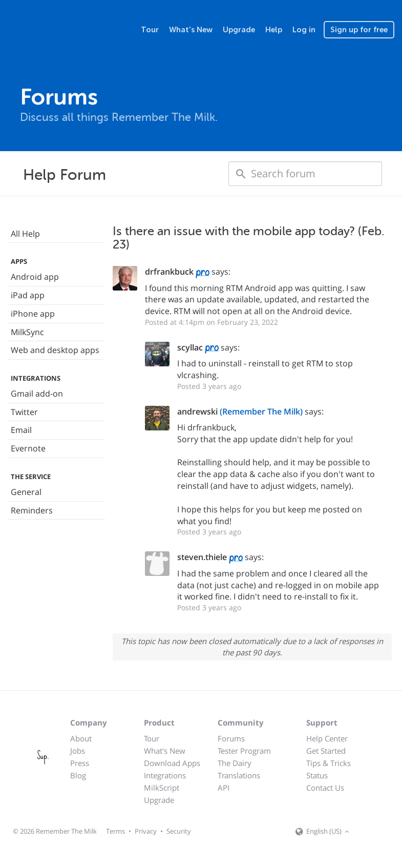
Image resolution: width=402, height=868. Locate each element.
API (224, 788)
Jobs (78, 751)
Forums (231, 738)
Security (179, 831)
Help (274, 30)
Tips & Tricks (329, 763)
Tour (150, 30)
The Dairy (235, 763)
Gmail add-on (37, 394)
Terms (115, 831)
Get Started (326, 751)
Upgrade (239, 30)
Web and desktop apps (55, 350)
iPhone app (33, 314)
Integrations (165, 775)
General (26, 492)
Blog (78, 775)
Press (80, 763)
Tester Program (244, 751)
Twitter (24, 412)
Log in (304, 30)
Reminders (32, 510)
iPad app (28, 295)
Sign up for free (359, 30)
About (81, 738)
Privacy (146, 831)
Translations (239, 775)
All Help (25, 234)
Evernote (28, 448)
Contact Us (325, 788)
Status (317, 775)
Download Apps (172, 763)
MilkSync (27, 332)
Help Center (327, 738)
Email (21, 430)
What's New (191, 30)
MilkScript (162, 788)
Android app (35, 277)
